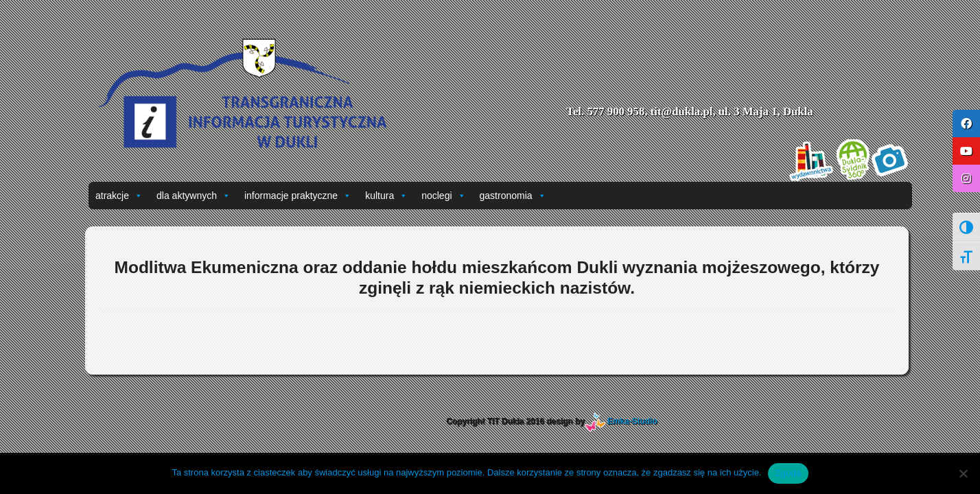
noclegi (443, 196)
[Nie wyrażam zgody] (963, 473)
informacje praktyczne (298, 196)
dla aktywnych (194, 196)
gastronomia (513, 196)
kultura (386, 196)
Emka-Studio (632, 421)
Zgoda (788, 473)
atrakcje (119, 196)
